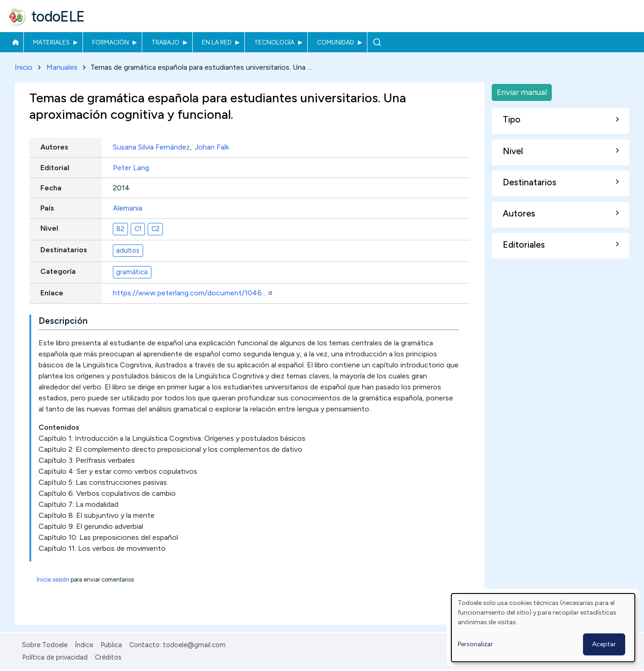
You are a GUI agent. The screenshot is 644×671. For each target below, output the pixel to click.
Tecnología (274, 42)
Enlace (52, 293)
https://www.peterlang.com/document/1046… (193, 293)
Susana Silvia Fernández (151, 147)
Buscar (377, 42)
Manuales (62, 67)
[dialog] (543, 628)
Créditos (108, 657)
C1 (138, 229)
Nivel (49, 229)
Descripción (63, 321)
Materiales (51, 42)
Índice (84, 645)
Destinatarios (64, 250)
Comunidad (336, 42)
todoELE (58, 17)
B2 (120, 229)
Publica (111, 645)
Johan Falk (212, 147)
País (47, 208)
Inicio (15, 42)
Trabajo (165, 42)
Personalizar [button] (475, 644)
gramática (132, 272)
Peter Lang (131, 168)
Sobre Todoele (45, 645)
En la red (217, 42)
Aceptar (604, 644)
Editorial (55, 168)
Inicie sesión (53, 579)
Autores (54, 147)
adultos (128, 250)
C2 (155, 229)
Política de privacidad (55, 657)
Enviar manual (522, 92)
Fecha (51, 188)
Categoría (58, 272)
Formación (111, 42)
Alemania (128, 208)
